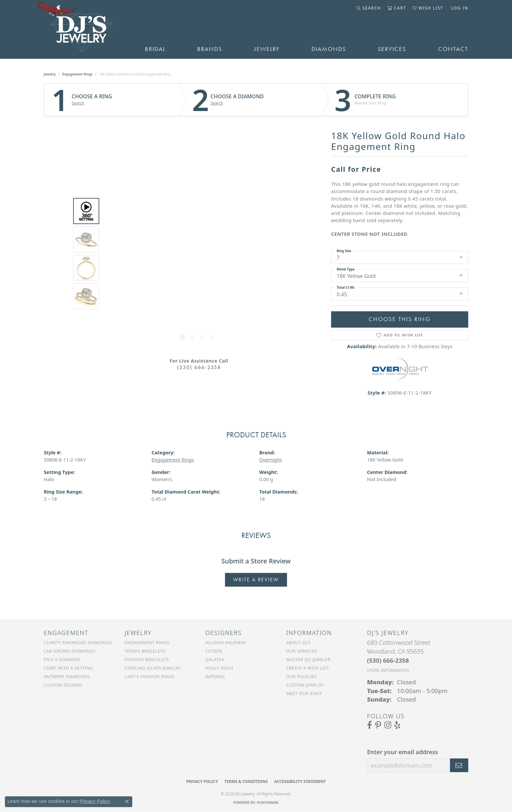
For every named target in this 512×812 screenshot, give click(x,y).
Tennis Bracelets (145, 651)
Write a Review (256, 580)
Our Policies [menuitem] (302, 676)
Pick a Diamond (62, 659)
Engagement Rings (78, 74)
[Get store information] (388, 670)
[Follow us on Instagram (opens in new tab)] (388, 725)
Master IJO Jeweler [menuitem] (309, 659)
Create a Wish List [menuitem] (308, 668)
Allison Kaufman (226, 642)
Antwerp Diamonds (67, 676)
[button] (369, 8)
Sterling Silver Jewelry (153, 668)
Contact (453, 49)
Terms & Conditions (246, 781)
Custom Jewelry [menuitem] (305, 685)
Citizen (214, 651)
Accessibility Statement (300, 781)
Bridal (155, 49)
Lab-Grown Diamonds (70, 651)
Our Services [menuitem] (302, 651)
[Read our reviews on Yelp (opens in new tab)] (397, 725)
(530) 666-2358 (199, 367)
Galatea (215, 659)
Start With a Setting (68, 668)
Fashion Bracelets (147, 659)
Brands (210, 49)
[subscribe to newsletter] (459, 765)
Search (78, 103)
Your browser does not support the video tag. (197, 180)
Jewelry (267, 49)
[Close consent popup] (127, 802)
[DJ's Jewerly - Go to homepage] (85, 29)
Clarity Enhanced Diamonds (78, 642)
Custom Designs (63, 685)
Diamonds (329, 49)
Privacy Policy (202, 781)
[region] (197, 254)
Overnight (271, 460)
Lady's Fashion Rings (150, 676)
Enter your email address (402, 752)
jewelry (50, 74)
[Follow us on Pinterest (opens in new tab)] (378, 725)
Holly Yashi (219, 668)
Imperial (216, 676)
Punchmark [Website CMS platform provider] (268, 803)
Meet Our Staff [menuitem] (304, 693)
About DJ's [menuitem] (299, 642)
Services (392, 49)
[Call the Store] (388, 660)
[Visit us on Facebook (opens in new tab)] (369, 725)
